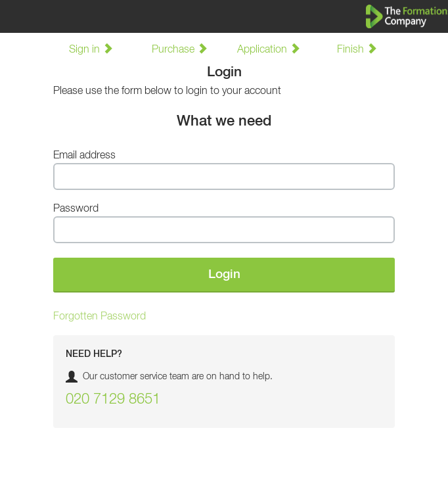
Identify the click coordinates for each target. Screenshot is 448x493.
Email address (84, 156)
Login (224, 274)
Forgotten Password (100, 317)
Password (76, 209)
